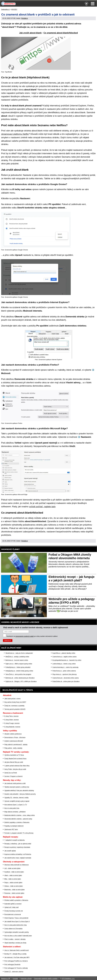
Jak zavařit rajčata (10, 851)
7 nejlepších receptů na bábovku (15, 840)
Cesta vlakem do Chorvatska (13, 929)
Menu (93, 4)
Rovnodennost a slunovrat (13, 914)
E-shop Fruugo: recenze (12, 723)
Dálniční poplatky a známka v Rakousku (17, 822)
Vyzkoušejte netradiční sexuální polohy (17, 932)
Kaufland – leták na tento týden (14, 872)
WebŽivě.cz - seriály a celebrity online (17, 657)
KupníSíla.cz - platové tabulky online (64, 653)
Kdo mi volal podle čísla (12, 808)
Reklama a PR (6, 979)
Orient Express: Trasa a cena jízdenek (16, 918)
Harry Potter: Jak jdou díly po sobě (15, 769)
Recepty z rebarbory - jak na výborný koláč (18, 844)
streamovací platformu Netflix (15, 134)
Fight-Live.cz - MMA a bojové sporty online (19, 664)
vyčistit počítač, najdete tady (42, 507)
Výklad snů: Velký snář (11, 907)
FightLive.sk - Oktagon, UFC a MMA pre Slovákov (21, 681)
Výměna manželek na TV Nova (14, 755)
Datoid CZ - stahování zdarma (14, 972)
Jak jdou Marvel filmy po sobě (14, 762)
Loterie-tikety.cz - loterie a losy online (64, 664)
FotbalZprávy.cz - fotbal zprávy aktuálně (18, 667)
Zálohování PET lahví (11, 829)
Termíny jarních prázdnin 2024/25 (15, 709)
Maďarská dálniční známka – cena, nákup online (20, 815)
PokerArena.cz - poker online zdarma (64, 671)
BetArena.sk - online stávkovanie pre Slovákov (20, 678)
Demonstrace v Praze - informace (15, 737)
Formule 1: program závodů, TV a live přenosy (19, 833)
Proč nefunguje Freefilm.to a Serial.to (16, 961)
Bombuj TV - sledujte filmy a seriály (15, 954)
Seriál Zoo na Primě (11, 773)
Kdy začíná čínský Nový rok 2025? (15, 702)
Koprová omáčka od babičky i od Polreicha (18, 854)
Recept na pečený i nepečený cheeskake (17, 847)
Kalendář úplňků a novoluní (13, 904)
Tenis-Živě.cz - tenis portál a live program (18, 674)
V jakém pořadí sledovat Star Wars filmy (17, 766)
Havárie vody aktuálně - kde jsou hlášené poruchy (20, 794)
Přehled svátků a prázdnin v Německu (16, 900)
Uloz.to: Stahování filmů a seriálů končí (17, 950)
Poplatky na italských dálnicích (14, 826)
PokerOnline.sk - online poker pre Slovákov (66, 681)
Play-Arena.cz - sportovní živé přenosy (65, 674)
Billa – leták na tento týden (13, 879)
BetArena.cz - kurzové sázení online (17, 660)
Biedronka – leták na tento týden (14, 890)
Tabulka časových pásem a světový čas (17, 787)
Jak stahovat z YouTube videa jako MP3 (17, 957)
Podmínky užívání (26, 979)
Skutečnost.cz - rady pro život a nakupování (19, 653)
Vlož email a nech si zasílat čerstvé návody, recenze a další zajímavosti (36, 627)
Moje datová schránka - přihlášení (15, 812)
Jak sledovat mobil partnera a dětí (15, 783)
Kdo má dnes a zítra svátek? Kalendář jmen (18, 936)
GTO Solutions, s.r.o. (68, 979)
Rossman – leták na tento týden (14, 893)
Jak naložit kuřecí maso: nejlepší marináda (18, 858)
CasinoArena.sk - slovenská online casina (66, 678)
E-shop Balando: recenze (12, 727)
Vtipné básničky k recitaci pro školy (15, 943)
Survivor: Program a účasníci (13, 776)
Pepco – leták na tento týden (13, 883)
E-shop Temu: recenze (11, 716)
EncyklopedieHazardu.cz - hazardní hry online (67, 660)
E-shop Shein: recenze (11, 720)
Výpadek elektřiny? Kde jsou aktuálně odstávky (19, 790)
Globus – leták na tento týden (14, 886)
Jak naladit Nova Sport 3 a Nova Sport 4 (17, 922)
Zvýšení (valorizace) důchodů (14, 741)
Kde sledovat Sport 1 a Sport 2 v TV (16, 805)
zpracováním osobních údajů (24, 636)
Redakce (25, 18)
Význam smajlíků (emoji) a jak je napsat (17, 801)
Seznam (68, 175)
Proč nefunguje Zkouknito (12, 965)
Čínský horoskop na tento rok (14, 911)
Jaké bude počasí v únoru (12, 699)
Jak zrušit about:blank (30, 33)
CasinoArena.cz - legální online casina (64, 657)
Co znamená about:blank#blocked (61, 33)
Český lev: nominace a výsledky (14, 706)
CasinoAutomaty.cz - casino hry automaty (65, 667)
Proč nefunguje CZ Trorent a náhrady (16, 968)
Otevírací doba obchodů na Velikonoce (17, 865)
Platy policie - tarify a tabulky (13, 748)
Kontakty (15, 979)
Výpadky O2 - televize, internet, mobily (16, 798)
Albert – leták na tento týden (13, 875)
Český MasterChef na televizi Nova (15, 759)
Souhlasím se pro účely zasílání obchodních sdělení (32, 636)
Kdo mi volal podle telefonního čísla (15, 925)
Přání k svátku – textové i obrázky (15, 939)
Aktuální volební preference (13, 734)
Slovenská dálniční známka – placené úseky (18, 819)
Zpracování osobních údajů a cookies (46, 979)
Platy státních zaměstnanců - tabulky (16, 745)
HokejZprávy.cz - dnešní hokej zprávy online (19, 671)
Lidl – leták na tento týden (12, 868)
